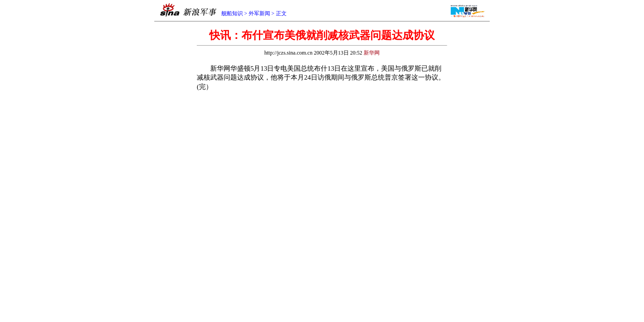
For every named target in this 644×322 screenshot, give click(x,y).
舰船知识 (232, 13)
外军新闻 (259, 13)
